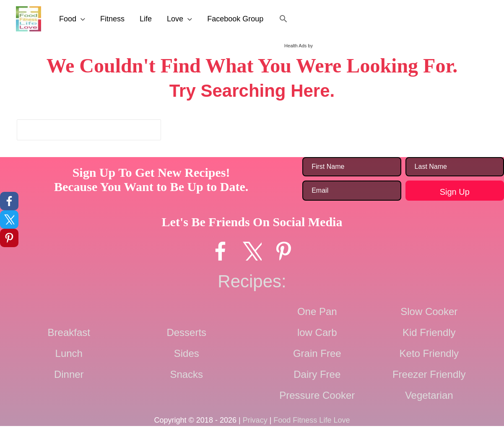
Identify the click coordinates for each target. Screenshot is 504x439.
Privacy (255, 420)
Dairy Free (317, 374)
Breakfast (69, 332)
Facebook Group (235, 19)
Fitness (112, 19)
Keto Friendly (429, 353)
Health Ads (295, 46)
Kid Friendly (429, 332)
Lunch (69, 353)
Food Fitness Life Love (312, 420)
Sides (187, 353)
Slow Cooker (429, 311)
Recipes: (252, 281)
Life (146, 19)
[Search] (154, 130)
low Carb (317, 332)
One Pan (317, 311)
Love (175, 19)
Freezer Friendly (429, 374)
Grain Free (317, 353)
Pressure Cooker (317, 395)
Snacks (186, 374)
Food (68, 19)
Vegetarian (429, 395)
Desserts (186, 332)
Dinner (69, 374)
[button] (283, 19)
